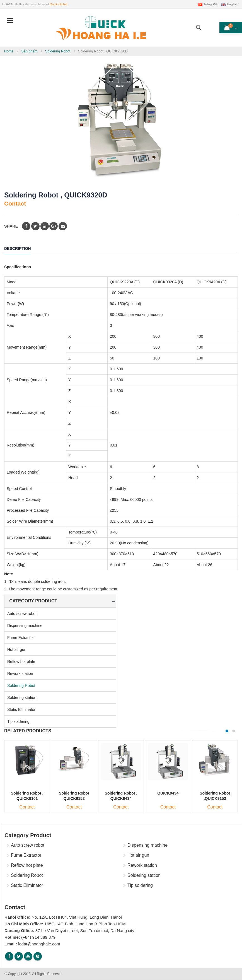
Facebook (26, 226)
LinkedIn (45, 226)
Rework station (20, 674)
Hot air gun (17, 650)
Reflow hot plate (21, 662)
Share (11, 226)
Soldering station (22, 697)
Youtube (28, 956)
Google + (54, 226)
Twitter (35, 226)
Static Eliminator (21, 709)
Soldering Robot (21, 685)
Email (63, 226)
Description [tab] (18, 248)
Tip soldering (18, 721)
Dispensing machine (25, 626)
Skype (38, 956)
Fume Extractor (21, 638)
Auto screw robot (22, 614)
